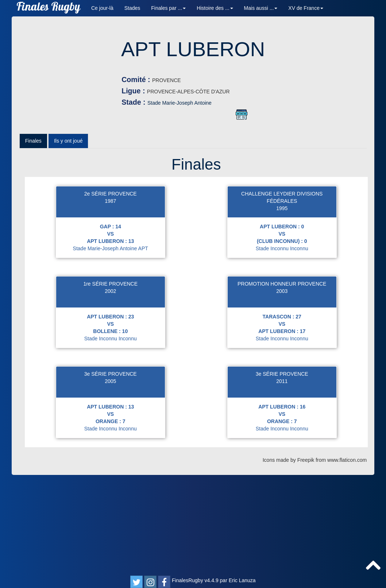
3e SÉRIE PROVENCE (111, 473)
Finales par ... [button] (168, 8)
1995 (282, 307)
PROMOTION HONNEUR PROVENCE (282, 383)
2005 (110, 480)
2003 (282, 390)
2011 (282, 480)
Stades (132, 8)
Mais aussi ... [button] (261, 8)
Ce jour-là (102, 8)
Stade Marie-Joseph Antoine (267, 103)
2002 (110, 390)
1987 (110, 300)
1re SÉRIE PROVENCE (110, 383)
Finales (33, 240)
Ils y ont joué (68, 240)
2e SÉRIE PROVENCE (111, 293)
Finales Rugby (48, 8)
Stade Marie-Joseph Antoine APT (111, 348)
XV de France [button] (306, 8)
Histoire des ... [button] (215, 8)
